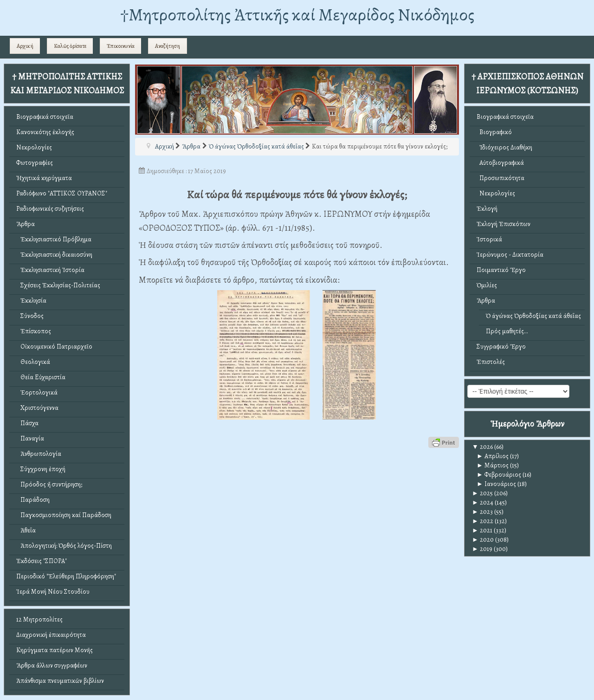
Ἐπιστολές (491, 362)
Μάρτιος (493, 465)
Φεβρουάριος (499, 475)
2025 (482, 493)
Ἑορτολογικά (37, 392)
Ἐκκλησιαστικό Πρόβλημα (54, 239)
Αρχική (25, 46)
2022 (483, 521)
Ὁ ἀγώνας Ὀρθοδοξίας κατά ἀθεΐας (533, 316)
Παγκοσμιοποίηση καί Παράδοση (64, 515)
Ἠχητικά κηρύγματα (44, 178)
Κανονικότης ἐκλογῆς (45, 132)
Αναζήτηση (168, 46)
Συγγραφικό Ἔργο (501, 347)
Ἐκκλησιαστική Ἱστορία (50, 270)
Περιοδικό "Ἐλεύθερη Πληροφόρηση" (66, 576)
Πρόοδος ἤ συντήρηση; (49, 484)
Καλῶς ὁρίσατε (70, 46)
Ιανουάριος (496, 484)
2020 (483, 540)
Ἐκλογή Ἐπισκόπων (504, 224)
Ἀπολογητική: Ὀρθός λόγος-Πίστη (64, 546)
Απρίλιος (493, 456)
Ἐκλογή (487, 209)
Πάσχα (27, 423)
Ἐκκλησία (31, 301)
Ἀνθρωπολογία (39, 454)
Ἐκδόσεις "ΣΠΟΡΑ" (42, 561)
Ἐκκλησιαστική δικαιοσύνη (54, 255)
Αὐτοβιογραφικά (500, 163)
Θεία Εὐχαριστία (41, 377)
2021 (482, 530)
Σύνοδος (30, 316)
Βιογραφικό (494, 132)
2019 (482, 549)
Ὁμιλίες (487, 285)
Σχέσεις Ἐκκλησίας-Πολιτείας (58, 285)
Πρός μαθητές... (507, 331)
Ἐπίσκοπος (34, 331)
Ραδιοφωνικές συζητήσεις (50, 209)
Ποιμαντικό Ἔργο (501, 270)
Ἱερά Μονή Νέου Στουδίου (53, 592)
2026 (482, 447)
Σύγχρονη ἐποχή (41, 469)
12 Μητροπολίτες (39, 619)
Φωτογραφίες (35, 163)
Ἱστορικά (489, 239)
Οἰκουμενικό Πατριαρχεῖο (54, 347)
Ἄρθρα (26, 224)
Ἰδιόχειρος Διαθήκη (504, 147)
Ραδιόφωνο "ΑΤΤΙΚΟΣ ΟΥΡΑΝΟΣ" (62, 193)
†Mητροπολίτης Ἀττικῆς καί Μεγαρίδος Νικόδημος (297, 15)
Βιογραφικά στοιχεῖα (45, 117)
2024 (483, 502)
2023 (482, 512)
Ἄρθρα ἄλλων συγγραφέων (52, 665)
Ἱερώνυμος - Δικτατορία (510, 255)
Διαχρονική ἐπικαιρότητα (51, 635)
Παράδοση (33, 500)
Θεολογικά (33, 362)
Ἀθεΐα (26, 530)
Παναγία (30, 438)
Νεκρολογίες (34, 147)
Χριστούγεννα (37, 408)
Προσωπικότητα (500, 178)
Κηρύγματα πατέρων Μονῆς (55, 650)
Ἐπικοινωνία (121, 46)
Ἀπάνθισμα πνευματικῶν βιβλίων (60, 681)
